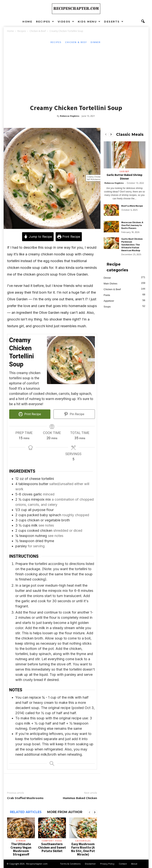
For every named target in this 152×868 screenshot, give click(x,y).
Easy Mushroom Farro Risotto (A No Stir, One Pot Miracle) (83, 849)
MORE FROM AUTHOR (65, 812)
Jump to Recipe (38, 237)
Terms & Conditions (70, 864)
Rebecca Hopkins (70, 116)
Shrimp (124, 171)
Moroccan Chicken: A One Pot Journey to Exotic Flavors (132, 225)
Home (27, 22)
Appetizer (109, 301)
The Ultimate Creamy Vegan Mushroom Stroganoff (21, 849)
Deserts (114, 22)
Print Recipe (69, 237)
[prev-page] (90, 813)
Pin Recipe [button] (74, 414)
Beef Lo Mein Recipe (132, 206)
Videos (66, 22)
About (134, 864)
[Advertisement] (76, 73)
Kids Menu (89, 22)
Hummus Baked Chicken (80, 798)
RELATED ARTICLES (26, 812)
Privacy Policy (107, 864)
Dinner (96, 42)
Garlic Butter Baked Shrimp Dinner (124, 177)
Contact (123, 864)
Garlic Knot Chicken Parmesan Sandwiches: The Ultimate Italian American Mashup (132, 245)
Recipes (45, 22)
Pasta (107, 295)
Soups (107, 307)
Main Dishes (111, 284)
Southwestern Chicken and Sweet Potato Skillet (52, 847)
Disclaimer (90, 864)
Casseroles (83, 841)
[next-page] (95, 813)
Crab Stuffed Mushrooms (25, 798)
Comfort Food (52, 841)
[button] (143, 22)
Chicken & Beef (38, 31)
